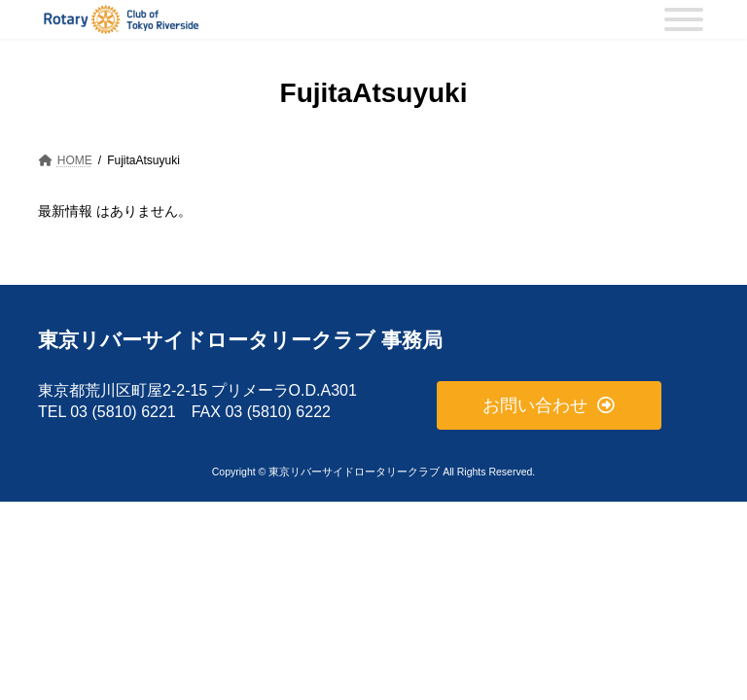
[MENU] (684, 19)
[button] (549, 405)
